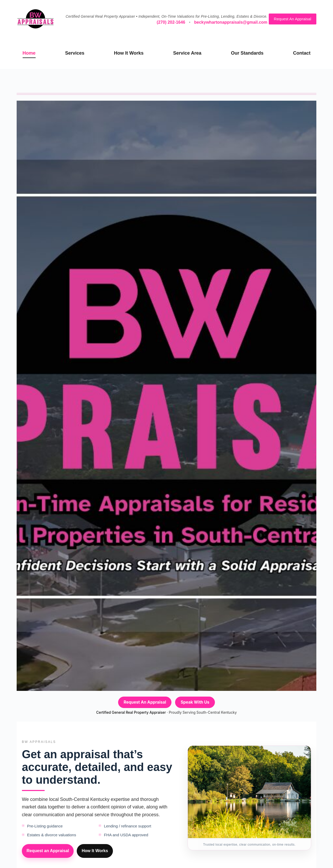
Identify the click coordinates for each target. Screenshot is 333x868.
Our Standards (247, 53)
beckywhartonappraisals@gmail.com (231, 22)
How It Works (129, 53)
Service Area (187, 53)
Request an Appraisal (48, 851)
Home (29, 53)
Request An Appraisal (293, 19)
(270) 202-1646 (171, 22)
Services (75, 53)
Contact (302, 53)
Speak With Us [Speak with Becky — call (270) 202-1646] (195, 702)
